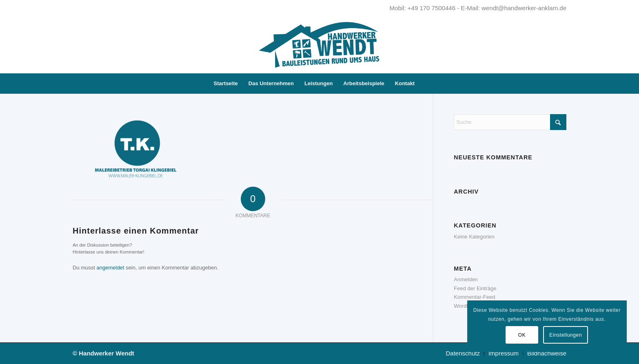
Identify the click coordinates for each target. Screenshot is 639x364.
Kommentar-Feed (474, 297)
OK (522, 335)
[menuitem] (226, 84)
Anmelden (466, 279)
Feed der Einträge (475, 288)
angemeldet (111, 268)
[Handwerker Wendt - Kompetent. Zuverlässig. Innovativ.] (319, 45)
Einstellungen (566, 335)
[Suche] (425, 84)
